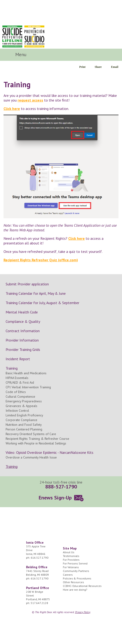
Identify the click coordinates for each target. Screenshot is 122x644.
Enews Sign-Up (55, 498)
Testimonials (71, 556)
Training (12, 368)
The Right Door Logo (35, 12)
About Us (69, 552)
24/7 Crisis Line (107, 35)
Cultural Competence (20, 397)
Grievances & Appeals (21, 406)
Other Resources (73, 582)
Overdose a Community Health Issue (31, 457)
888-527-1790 (61, 487)
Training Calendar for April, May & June (36, 293)
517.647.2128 (39, 603)
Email (115, 67)
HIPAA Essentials (17, 378)
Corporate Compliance (21, 420)
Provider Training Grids (23, 349)
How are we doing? (75, 590)
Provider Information (22, 340)
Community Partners (76, 571)
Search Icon (112, 55)
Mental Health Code (22, 312)
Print (82, 67)
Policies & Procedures (77, 578)
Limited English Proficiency (24, 415)
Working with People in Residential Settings (36, 443)
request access (30, 100)
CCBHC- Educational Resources (82, 586)
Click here (12, 109)
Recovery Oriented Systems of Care (31, 434)
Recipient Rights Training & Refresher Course (37, 439)
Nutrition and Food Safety (24, 425)
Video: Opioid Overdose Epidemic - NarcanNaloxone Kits (50, 452)
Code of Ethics (16, 392)
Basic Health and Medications (26, 373)
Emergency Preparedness (24, 401)
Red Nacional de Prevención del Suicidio (34, 36)
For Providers (71, 560)
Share (98, 67)
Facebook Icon (99, 55)
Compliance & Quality (23, 321)
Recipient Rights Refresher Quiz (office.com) (41, 260)
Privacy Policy (83, 612)
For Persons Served (75, 563)
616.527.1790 (40, 558)
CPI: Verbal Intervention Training (28, 387)
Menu (21, 55)
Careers (68, 575)
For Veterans (71, 567)
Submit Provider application (27, 284)
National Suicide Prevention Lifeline (12, 36)
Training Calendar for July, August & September (42, 303)
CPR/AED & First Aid (20, 382)
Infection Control (17, 411)
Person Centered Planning (24, 429)
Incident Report (18, 359)
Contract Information (23, 331)
